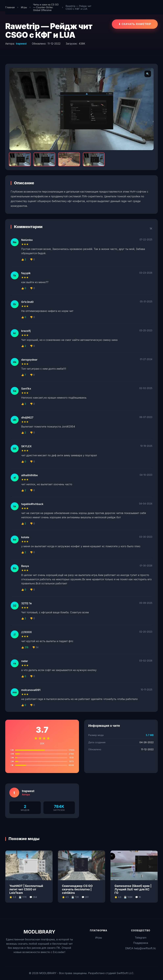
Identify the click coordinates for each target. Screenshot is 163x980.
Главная (10, 7)
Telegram (141, 938)
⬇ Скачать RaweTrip (135, 24)
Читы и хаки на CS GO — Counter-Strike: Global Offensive (46, 7)
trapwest (21, 44)
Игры (24, 7)
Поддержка (141, 943)
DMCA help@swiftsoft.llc (141, 948)
